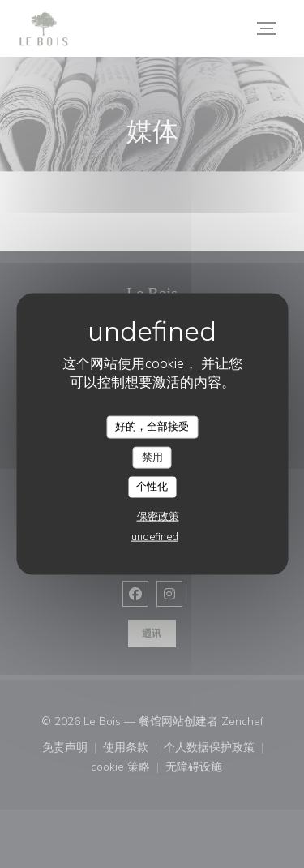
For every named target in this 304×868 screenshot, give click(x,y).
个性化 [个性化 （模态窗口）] (152, 487)
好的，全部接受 (152, 427)
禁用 (152, 457)
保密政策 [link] (158, 516)
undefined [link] (155, 536)
